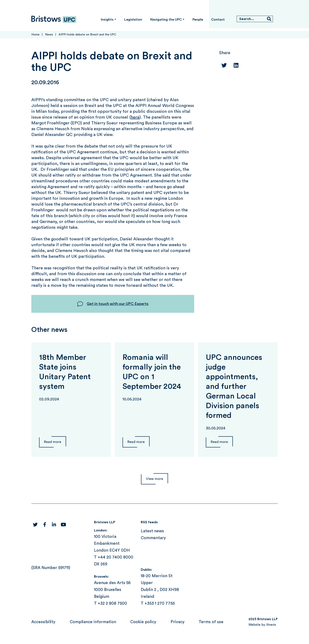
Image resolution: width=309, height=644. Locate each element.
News (49, 35)
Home (35, 35)
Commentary (153, 538)
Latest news (152, 531)
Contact (218, 20)
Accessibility (43, 622)
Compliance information (93, 622)
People (198, 20)
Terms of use (211, 622)
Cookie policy (143, 622)
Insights (107, 20)
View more (154, 479)
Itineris (271, 625)
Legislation (133, 20)
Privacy (178, 622)
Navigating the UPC (166, 20)
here (135, 117)
